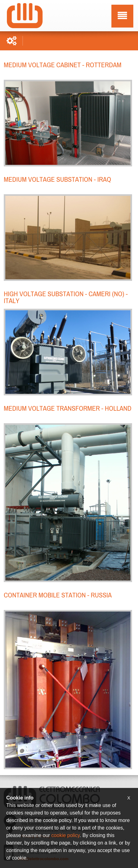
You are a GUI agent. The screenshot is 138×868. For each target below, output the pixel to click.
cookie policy (65, 835)
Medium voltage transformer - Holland (68, 408)
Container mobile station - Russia (58, 595)
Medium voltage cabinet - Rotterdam (63, 64)
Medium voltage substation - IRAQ (57, 179)
